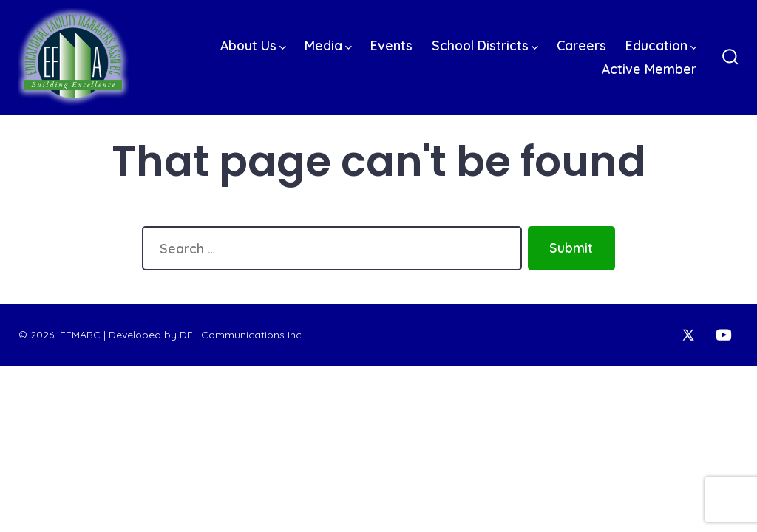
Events (391, 45)
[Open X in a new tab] (688, 335)
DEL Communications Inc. (242, 335)
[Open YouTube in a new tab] (724, 335)
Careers (581, 45)
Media (328, 45)
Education (661, 45)
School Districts (485, 45)
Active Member (649, 69)
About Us (253, 45)
